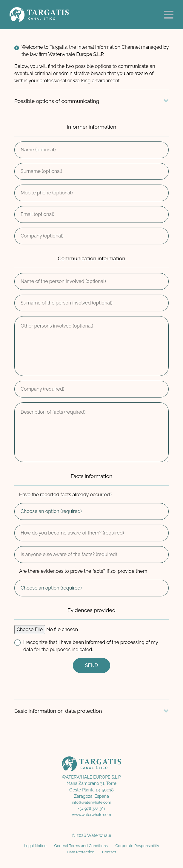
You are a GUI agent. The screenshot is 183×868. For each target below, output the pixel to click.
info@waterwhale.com (92, 802)
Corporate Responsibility (137, 846)
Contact (109, 852)
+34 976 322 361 (92, 809)
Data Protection (81, 852)
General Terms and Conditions (81, 846)
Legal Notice (35, 846)
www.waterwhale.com (91, 815)
